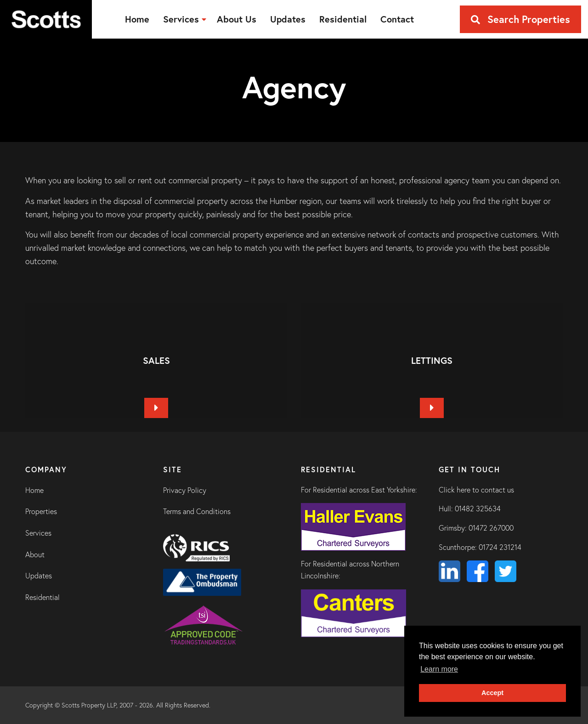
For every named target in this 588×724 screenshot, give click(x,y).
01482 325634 (478, 509)
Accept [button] (492, 693)
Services (38, 533)
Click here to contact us (476, 490)
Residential (42, 597)
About (35, 554)
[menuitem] (137, 19)
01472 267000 (491, 528)
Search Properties (520, 19)
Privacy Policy (185, 490)
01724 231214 (500, 547)
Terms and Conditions (197, 511)
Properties (41, 511)
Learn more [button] (439, 669)
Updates (39, 576)
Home (34, 490)
